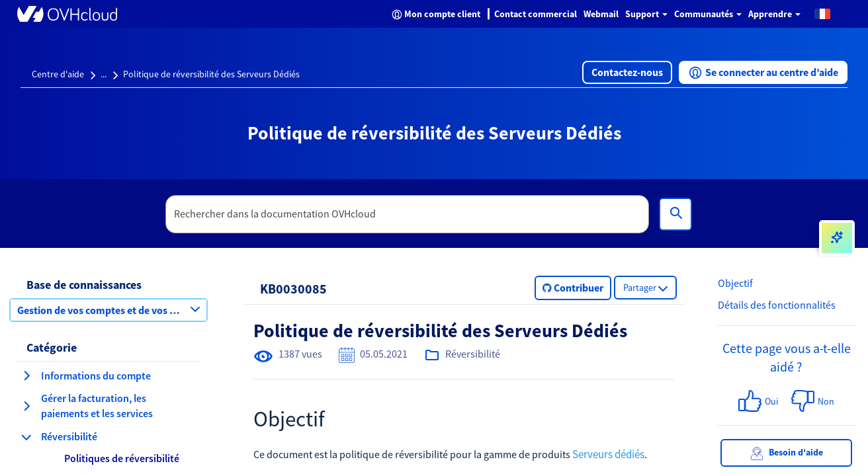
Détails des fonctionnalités (777, 305)
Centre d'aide (58, 74)
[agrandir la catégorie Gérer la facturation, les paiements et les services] (26, 406)
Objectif (735, 283)
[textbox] (408, 214)
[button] (822, 13)
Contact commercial (536, 14)
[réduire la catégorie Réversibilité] (26, 437)
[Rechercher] (675, 214)
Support (646, 14)
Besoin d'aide (787, 453)
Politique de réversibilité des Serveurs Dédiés (211, 74)
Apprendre (774, 14)
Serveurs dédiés (608, 454)
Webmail (601, 14)
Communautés (708, 14)
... (104, 74)
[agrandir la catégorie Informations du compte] (26, 376)
